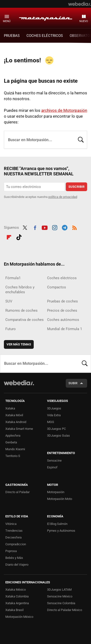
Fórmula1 (13, 278)
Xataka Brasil (14, 610)
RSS (74, 227)
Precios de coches (62, 310)
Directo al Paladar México (65, 610)
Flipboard (9, 236)
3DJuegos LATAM (59, 590)
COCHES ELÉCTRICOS (45, 36)
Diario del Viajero (17, 565)
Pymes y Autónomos (61, 531)
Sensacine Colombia (61, 603)
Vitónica (11, 524)
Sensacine (54, 461)
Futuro (11, 329)
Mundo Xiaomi (15, 449)
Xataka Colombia (17, 596)
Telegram (65, 227)
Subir (73, 383)
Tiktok (19, 236)
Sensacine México (60, 596)
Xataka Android (16, 422)
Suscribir (76, 187)
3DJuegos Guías (58, 436)
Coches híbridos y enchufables (20, 290)
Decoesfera (13, 537)
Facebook (35, 227)
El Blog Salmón (57, 524)
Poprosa (11, 551)
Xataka (10, 408)
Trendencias (14, 531)
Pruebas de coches (62, 301)
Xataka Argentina (17, 603)
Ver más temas (19, 344)
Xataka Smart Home (19, 429)
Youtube (45, 227)
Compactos (57, 287)
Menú (7, 21)
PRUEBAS (12, 36)
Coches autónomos (63, 320)
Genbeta (11, 442)
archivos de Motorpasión (64, 110)
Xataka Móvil (14, 415)
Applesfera (13, 436)
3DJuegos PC (56, 429)
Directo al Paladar (17, 492)
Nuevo (84, 21)
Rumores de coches (21, 310)
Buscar (81, 139)
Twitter (25, 227)
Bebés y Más (14, 558)
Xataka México (16, 590)
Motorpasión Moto (60, 499)
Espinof (52, 467)
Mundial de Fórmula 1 (65, 329)
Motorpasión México (19, 617)
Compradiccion (16, 544)
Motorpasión (46, 18)
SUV (9, 301)
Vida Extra (54, 415)
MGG (51, 422)
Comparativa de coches (25, 320)
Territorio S (13, 456)
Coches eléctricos (62, 278)
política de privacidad (63, 197)
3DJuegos (54, 408)
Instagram (55, 227)
